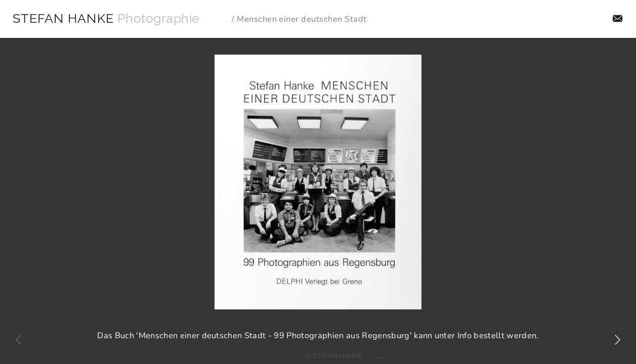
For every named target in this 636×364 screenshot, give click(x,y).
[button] (617, 340)
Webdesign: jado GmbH (413, 350)
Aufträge (465, 19)
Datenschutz (213, 350)
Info (603, 19)
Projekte (258, 19)
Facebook (295, 350)
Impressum (257, 350)
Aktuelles (563, 19)
